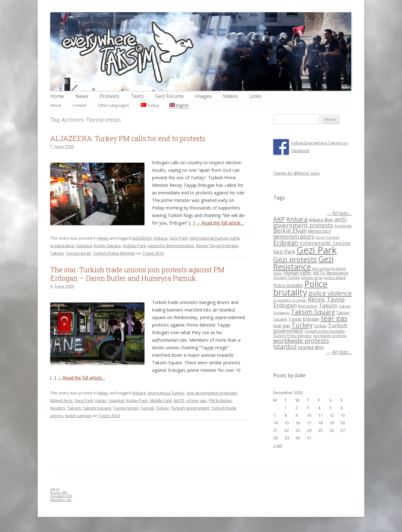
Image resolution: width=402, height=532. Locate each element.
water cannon (79, 415)
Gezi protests (295, 259)
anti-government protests (310, 222)
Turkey (162, 408)
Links (255, 96)
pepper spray (312, 278)
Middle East (161, 400)
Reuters (58, 408)
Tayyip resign (78, 253)
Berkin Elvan (290, 231)
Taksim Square (97, 408)
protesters (282, 300)
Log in (55, 489)
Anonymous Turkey (166, 393)
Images (203, 96)
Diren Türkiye (327, 237)
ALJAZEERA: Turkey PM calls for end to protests (128, 138)
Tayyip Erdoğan (304, 319)
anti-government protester (212, 393)
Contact (79, 105)
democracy (319, 231)
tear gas (334, 318)
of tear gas (197, 400)
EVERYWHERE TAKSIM (325, 243)
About (56, 105)
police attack (335, 277)
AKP (279, 219)
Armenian (343, 226)
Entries (59, 493)
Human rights (298, 273)
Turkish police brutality (325, 331)
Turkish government (190, 408)
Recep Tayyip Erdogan (217, 246)
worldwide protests (330, 336)
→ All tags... (339, 213)
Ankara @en (321, 220)
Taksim (57, 253)
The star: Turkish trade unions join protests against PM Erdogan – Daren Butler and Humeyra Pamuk (137, 274)
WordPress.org (61, 500)
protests (299, 300)
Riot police (308, 306)
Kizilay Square (108, 246)
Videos (231, 96)
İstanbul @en (311, 347)
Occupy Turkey (286, 277)
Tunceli (147, 408)
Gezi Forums (169, 96)
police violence (330, 293)
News (82, 96)
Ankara (160, 238)
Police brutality (288, 285)
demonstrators (294, 236)
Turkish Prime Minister (114, 253)
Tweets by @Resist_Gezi (296, 173)
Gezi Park (179, 238)
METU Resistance (331, 273)
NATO (179, 400)
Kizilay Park (137, 400)
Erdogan (286, 242)
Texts (137, 96)
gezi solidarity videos (329, 269)
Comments (61, 496)
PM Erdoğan (220, 400)
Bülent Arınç (62, 400)
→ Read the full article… (220, 223)
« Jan (278, 445)
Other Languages (113, 105)
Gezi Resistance (303, 263)
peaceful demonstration (171, 246)
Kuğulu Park (135, 246)
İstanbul (84, 246)
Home (57, 96)
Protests (109, 96)
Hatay (101, 400)
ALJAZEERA (142, 238)
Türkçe (150, 105)
